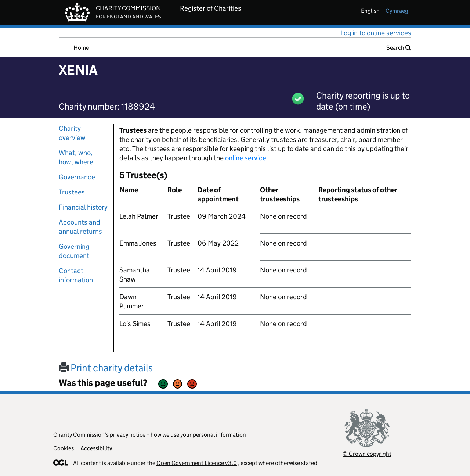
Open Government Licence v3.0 (197, 463)
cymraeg (397, 11)
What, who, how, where (76, 157)
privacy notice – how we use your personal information (178, 435)
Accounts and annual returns (80, 227)
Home (81, 48)
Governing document (74, 251)
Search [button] (399, 48)
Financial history (83, 207)
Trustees (72, 192)
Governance (77, 177)
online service (246, 158)
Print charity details (106, 368)
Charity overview (72, 133)
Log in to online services (376, 33)
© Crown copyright (367, 454)
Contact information (76, 275)
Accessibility (96, 448)
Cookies (64, 448)
